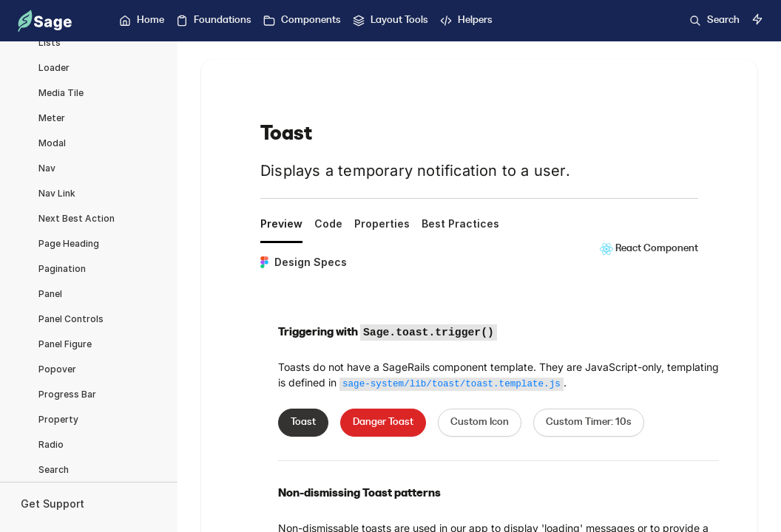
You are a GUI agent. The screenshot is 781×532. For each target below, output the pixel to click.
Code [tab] (328, 224)
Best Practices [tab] (460, 224)
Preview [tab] (281, 224)
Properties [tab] (382, 224)
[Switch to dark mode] (757, 19)
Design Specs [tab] (304, 262)
